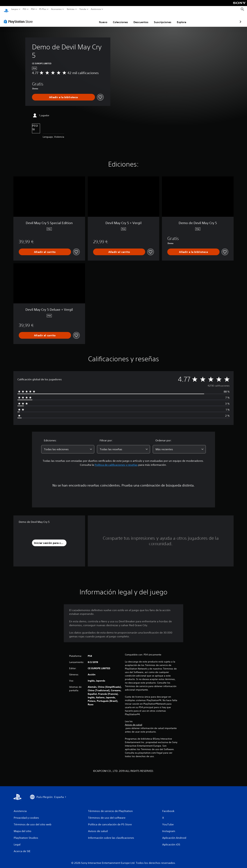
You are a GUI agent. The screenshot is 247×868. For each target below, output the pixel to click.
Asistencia (96, 9)
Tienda (83, 9)
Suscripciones (143, 19)
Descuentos (121, 19)
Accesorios (56, 9)
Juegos (15, 9)
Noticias (70, 9)
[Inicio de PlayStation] (6, 9)
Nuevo (84, 19)
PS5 (25, 9)
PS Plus (43, 9)
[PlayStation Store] (19, 18)
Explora (162, 19)
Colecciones (101, 19)
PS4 (33, 9)
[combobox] (68, 446)
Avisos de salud (134, 721)
